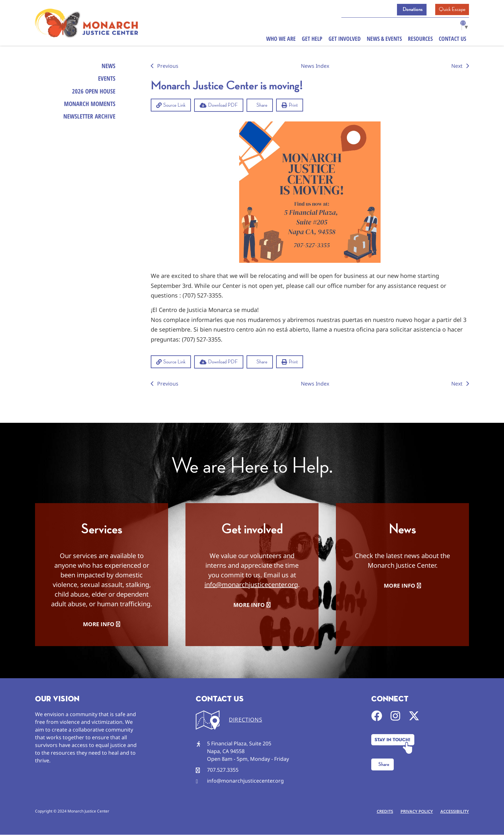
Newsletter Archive (88, 120)
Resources (420, 40)
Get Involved (345, 40)
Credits (382, 812)
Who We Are (281, 40)
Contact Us (452, 40)
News (108, 66)
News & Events (384, 40)
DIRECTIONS (245, 720)
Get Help (312, 40)
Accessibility (454, 812)
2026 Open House (93, 93)
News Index (315, 66)
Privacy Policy (415, 812)
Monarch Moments (88, 107)
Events (106, 80)
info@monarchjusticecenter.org (251, 585)
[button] (171, 105)
